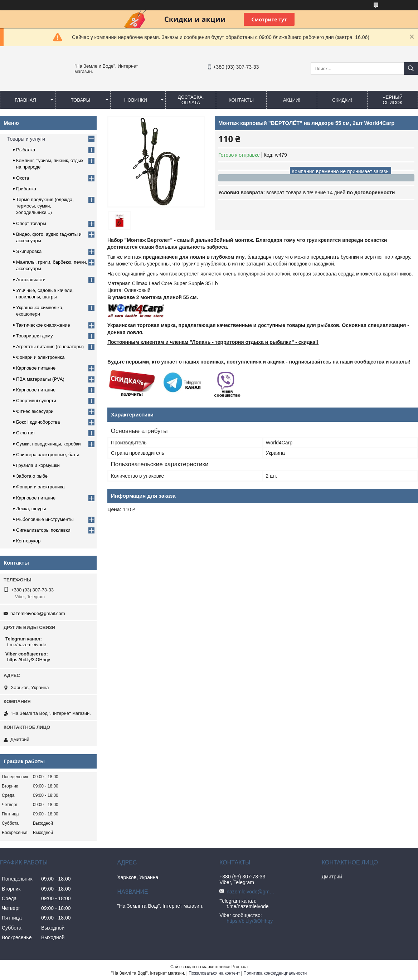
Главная (25, 100)
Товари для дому (34, 336)
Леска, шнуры (31, 509)
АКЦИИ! (292, 100)
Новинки (136, 100)
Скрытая (25, 433)
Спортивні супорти (36, 401)
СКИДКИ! (342, 100)
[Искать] (411, 69)
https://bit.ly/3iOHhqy (29, 660)
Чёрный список (393, 100)
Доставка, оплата (191, 100)
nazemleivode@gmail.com (38, 613)
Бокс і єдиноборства (38, 422)
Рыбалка (26, 150)
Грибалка (26, 189)
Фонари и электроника (40, 357)
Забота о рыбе (32, 476)
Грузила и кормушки (38, 465)
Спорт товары (31, 223)
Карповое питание (36, 368)
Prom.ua (240, 967)
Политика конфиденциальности (275, 973)
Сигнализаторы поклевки (43, 530)
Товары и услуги (26, 139)
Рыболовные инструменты (45, 519)
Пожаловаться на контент (214, 973)
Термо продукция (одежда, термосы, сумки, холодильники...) (45, 206)
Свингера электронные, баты (47, 455)
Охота (23, 178)
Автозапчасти (31, 280)
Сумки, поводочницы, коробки (48, 444)
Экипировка (29, 251)
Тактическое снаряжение (43, 325)
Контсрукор (28, 541)
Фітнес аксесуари (35, 411)
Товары (81, 100)
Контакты (241, 100)
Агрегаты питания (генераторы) (50, 347)
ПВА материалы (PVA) (40, 379)
